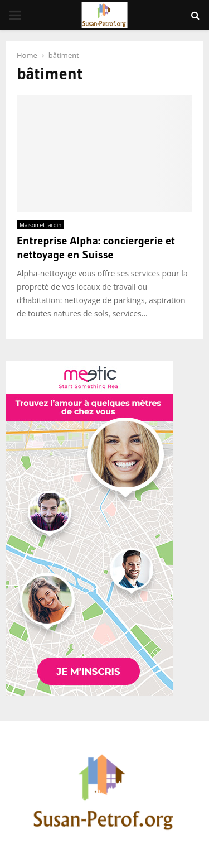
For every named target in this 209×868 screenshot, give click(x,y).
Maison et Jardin (40, 225)
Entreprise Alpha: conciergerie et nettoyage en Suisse (96, 248)
